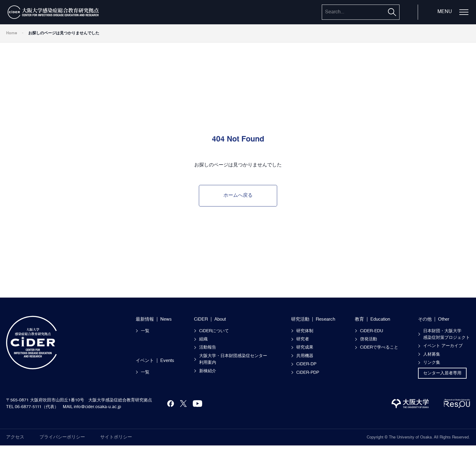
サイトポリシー (116, 437)
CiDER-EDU (372, 331)
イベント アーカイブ (443, 346)
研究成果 (305, 347)
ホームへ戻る (238, 196)
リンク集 (432, 363)
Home (12, 33)
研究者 (303, 339)
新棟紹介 (208, 371)
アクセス (15, 437)
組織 (203, 339)
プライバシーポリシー (62, 437)
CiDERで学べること (379, 347)
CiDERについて (214, 331)
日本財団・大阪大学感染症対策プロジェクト (447, 334)
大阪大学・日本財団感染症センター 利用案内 (235, 359)
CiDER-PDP (308, 373)
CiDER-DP (306, 364)
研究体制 (305, 331)
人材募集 (432, 354)
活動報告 (208, 347)
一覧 (145, 331)
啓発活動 (369, 339)
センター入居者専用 (442, 373)
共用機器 (305, 356)
